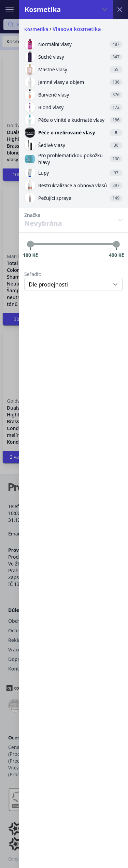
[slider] (30, 244)
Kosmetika (36, 29)
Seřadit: (33, 274)
